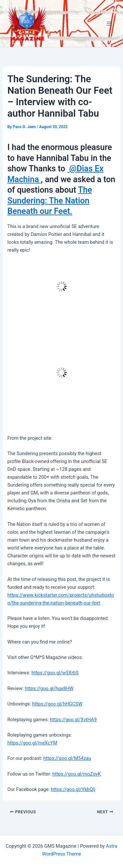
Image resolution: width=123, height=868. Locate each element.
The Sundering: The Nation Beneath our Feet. (50, 201)
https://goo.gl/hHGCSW (57, 704)
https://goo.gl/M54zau (67, 758)
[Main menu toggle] (110, 24)
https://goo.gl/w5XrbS (55, 673)
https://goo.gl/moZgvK (77, 774)
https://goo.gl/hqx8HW (49, 688)
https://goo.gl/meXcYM (32, 743)
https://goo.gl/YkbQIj (73, 789)
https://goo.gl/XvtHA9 (73, 720)
